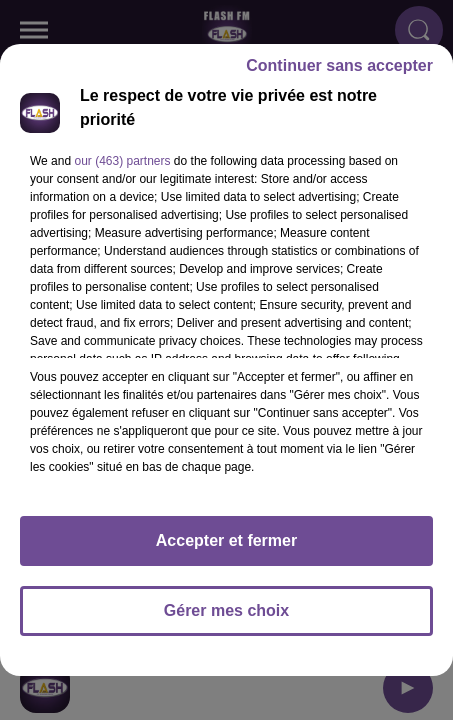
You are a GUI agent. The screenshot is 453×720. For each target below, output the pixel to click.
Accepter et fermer (226, 549)
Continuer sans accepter (339, 74)
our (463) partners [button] (122, 170)
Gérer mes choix (226, 619)
